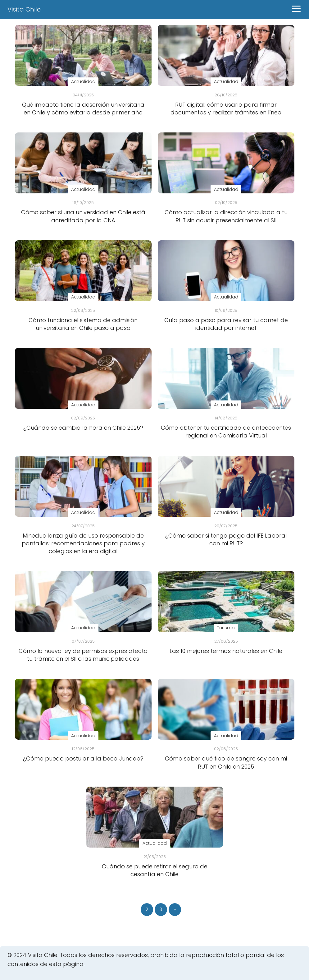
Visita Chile (24, 9)
